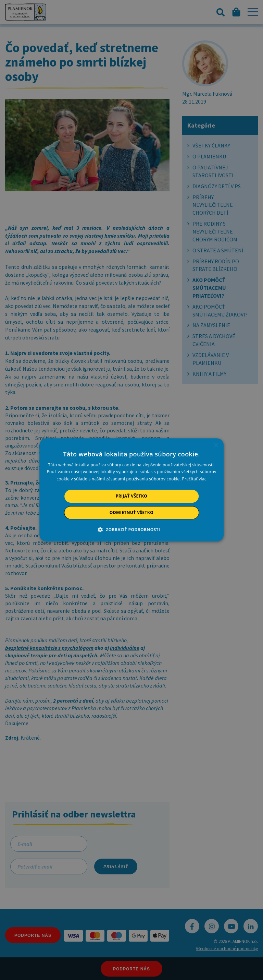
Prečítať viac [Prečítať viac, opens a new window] (194, 479)
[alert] (131, 490)
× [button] (216, 446)
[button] (132, 530)
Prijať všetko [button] (132, 496)
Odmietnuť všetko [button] (131, 513)
